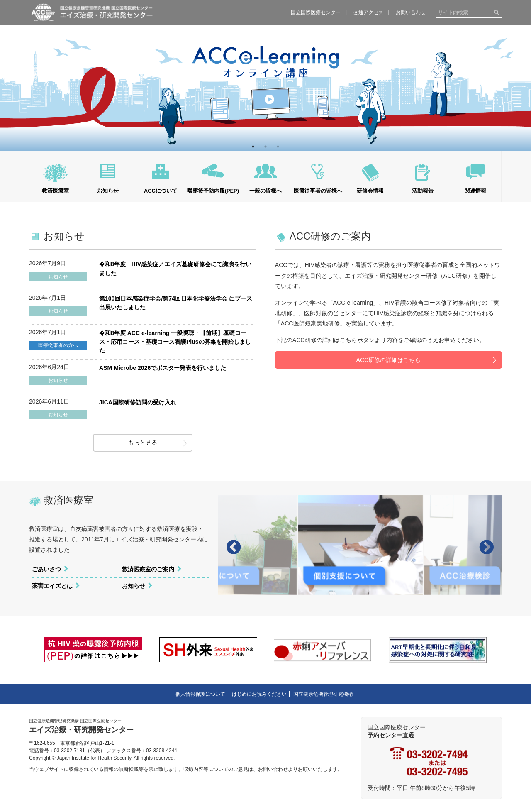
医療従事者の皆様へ (318, 191)
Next (519, 75)
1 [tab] (253, 147)
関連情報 (475, 191)
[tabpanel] (265, 75)
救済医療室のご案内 (148, 569)
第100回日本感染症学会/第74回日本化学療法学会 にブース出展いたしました (176, 303)
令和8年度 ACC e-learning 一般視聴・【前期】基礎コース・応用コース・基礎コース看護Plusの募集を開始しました (175, 342)
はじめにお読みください (259, 694)
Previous (12, 75)
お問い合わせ (411, 12)
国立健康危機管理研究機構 (323, 694)
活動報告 (423, 191)
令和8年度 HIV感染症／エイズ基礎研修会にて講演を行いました (175, 268)
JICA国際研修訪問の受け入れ (138, 402)
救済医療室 (55, 191)
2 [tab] (265, 147)
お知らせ (108, 191)
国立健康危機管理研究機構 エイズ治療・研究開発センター (92, 12)
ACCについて (161, 191)
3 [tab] (278, 147)
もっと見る (143, 443)
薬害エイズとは (52, 586)
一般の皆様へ (265, 191)
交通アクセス (368, 12)
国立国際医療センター (316, 12)
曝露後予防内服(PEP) (213, 191)
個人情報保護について (200, 694)
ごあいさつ (46, 569)
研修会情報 (370, 191)
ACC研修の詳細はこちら (389, 360)
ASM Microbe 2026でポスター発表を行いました (163, 368)
